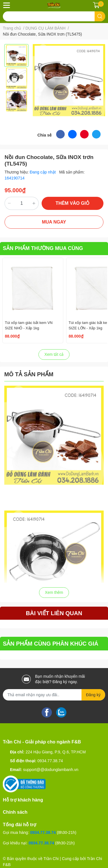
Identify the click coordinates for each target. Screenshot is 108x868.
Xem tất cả (54, 354)
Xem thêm (54, 592)
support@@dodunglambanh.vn (51, 770)
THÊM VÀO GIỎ (73, 203)
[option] (16, 55)
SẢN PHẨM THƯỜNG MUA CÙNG (43, 248)
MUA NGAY (54, 222)
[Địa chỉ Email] (54, 695)
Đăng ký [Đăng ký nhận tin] (93, 695)
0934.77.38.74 (50, 761)
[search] (100, 16)
